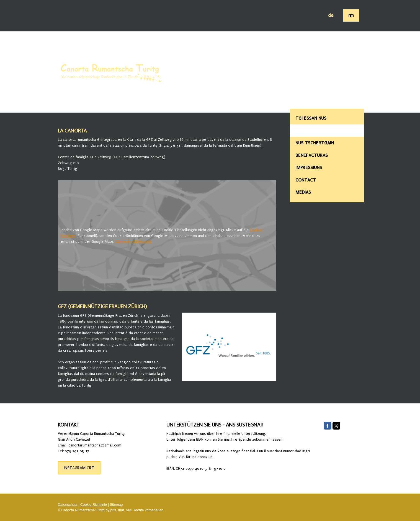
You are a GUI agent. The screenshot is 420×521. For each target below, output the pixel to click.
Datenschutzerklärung (133, 242)
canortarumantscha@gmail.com (95, 445)
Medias (303, 192)
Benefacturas (312, 155)
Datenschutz (68, 505)
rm (351, 15)
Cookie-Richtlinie (94, 505)
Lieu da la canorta (317, 130)
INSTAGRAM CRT (79, 468)
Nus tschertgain (315, 143)
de (331, 15)
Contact (306, 180)
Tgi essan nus (311, 118)
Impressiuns (309, 168)
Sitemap (116, 505)
